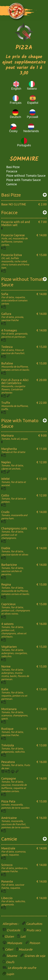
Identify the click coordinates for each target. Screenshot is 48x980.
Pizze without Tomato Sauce (26, 176)
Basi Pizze (13, 167)
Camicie (12, 184)
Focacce (12, 171)
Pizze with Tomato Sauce (24, 180)
